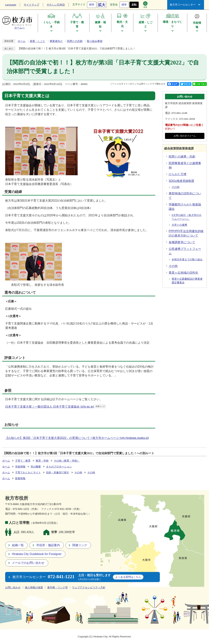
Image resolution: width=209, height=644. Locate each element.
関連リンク (80, 545)
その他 (175, 187)
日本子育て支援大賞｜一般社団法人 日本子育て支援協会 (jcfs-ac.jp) (56, 407)
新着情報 (20, 478)
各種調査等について (182, 242)
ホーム (22, 41)
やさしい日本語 (56, 5)
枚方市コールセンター (183, 5)
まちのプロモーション (59, 467)
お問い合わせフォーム (185, 136)
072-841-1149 (179, 113)
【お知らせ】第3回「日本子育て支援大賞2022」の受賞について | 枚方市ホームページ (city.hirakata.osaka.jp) (77, 438)
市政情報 (20, 467)
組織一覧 (18, 545)
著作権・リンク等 (57, 588)
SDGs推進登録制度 (181, 181)
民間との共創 (75, 41)
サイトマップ (31, 5)
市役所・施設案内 (48, 545)
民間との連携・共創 (182, 157)
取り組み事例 (95, 41)
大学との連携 (179, 225)
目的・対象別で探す (58, 473)
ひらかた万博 (178, 174)
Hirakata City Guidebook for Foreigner (37, 554)
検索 (145, 5)
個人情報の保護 (34, 588)
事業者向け (56, 41)
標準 (92, 5)
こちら (128, 577)
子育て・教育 (23, 461)
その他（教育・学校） (67, 461)
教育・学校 (42, 461)
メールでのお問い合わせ (28, 563)
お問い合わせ (13, 588)
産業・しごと (38, 41)
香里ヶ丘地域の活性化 (183, 273)
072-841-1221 (21, 509)
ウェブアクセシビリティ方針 (89, 588)
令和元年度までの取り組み (187, 260)
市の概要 (36, 467)
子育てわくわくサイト (28, 473)
